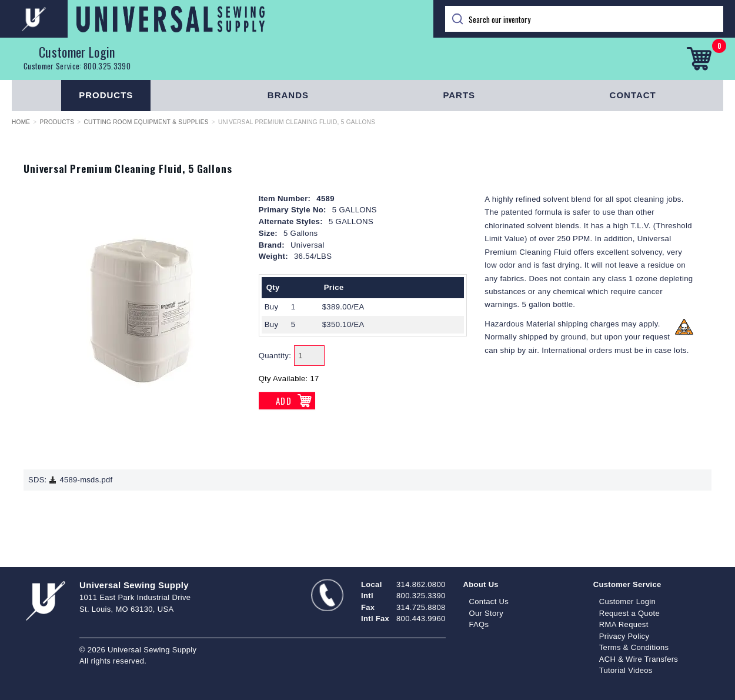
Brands (288, 95)
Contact (633, 95)
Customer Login (77, 52)
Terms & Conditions (634, 647)
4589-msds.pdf (81, 480)
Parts (459, 95)
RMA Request (624, 624)
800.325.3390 (107, 66)
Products (106, 95)
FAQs (479, 624)
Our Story (487, 613)
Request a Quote (629, 613)
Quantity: (275, 356)
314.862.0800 (421, 584)
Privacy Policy (624, 636)
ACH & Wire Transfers (639, 659)
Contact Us (489, 601)
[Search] (584, 19)
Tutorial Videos (626, 670)
